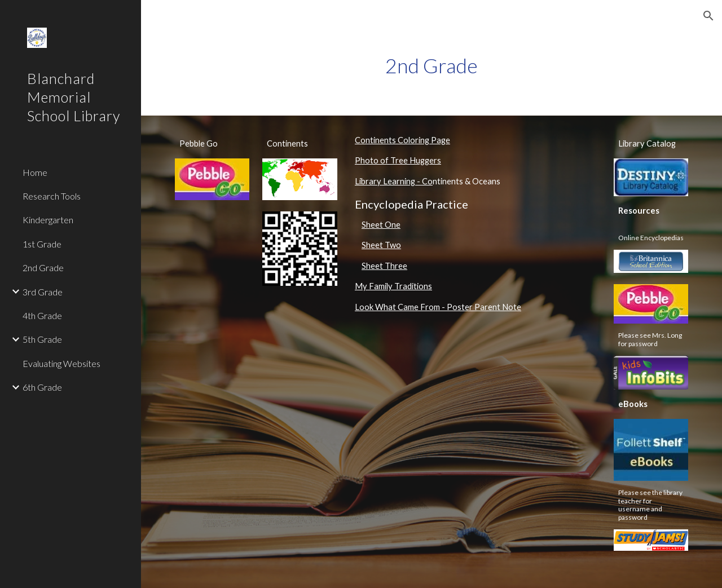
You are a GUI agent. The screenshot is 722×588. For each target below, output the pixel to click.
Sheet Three (384, 266)
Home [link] (35, 172)
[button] (708, 16)
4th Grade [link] (42, 315)
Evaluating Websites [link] (61, 363)
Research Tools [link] (52, 196)
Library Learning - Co (394, 181)
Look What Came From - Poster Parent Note (438, 307)
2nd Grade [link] (43, 268)
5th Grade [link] (42, 339)
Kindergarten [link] (48, 220)
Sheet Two (381, 245)
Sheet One (381, 225)
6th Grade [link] (42, 387)
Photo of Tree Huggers (398, 160)
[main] (431, 66)
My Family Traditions (393, 286)
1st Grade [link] (42, 244)
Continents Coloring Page (402, 140)
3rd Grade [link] (43, 292)
